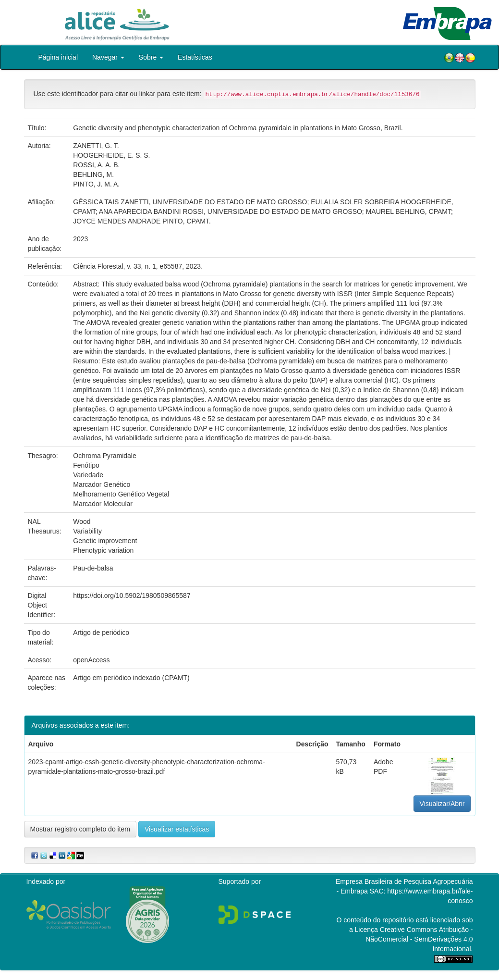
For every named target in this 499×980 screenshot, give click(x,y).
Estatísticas (195, 57)
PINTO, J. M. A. (96, 184)
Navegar (108, 57)
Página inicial (58, 57)
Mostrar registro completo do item (80, 829)
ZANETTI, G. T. (96, 146)
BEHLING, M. (93, 174)
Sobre (151, 57)
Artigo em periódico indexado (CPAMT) (131, 678)
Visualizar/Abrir (442, 804)
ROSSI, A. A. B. (96, 165)
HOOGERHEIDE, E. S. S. (111, 155)
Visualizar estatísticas (177, 829)
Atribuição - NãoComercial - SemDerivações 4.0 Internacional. (419, 939)
